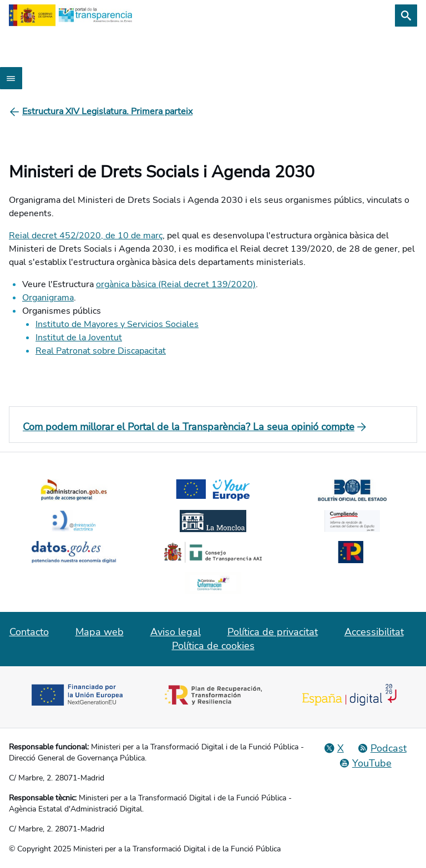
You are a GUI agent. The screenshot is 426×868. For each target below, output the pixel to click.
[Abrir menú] (11, 78)
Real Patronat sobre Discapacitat (101, 351)
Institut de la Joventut (79, 338)
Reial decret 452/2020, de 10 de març (86, 236)
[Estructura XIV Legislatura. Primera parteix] (107, 111)
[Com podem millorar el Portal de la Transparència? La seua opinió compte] (213, 427)
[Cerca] (406, 16)
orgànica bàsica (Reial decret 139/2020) (176, 284)
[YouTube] (365, 763)
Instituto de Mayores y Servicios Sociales (117, 324)
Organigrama (48, 298)
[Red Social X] (334, 748)
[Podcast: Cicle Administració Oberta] (382, 748)
